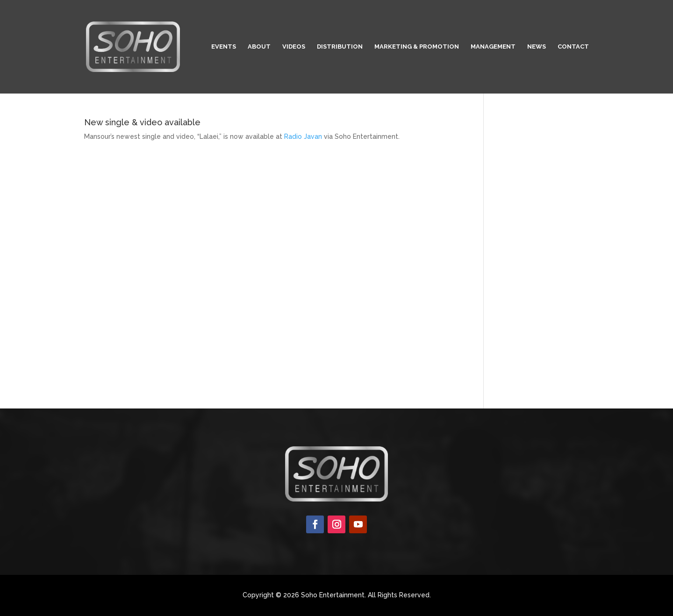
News (537, 47)
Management (493, 47)
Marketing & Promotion (417, 47)
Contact (573, 47)
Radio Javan (303, 136)
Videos (294, 47)
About (259, 47)
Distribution (340, 47)
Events (224, 47)
